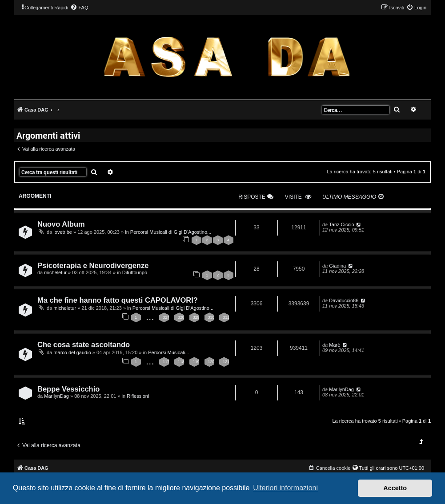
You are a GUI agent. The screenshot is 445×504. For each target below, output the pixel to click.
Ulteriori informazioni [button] (285, 488)
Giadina (337, 266)
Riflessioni (138, 396)
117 (166, 362)
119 (196, 362)
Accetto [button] (395, 488)
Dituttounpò (135, 272)
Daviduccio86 (344, 300)
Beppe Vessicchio (68, 389)
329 (196, 317)
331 (226, 317)
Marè (335, 345)
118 (181, 362)
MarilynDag (56, 396)
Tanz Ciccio (341, 224)
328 (181, 317)
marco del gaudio (72, 352)
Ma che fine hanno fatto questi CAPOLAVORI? (118, 300)
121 (226, 362)
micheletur (55, 272)
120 (211, 362)
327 (166, 317)
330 (211, 317)
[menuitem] (79, 8)
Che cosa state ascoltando (84, 344)
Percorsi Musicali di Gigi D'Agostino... (171, 232)
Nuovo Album (61, 224)
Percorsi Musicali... (168, 352)
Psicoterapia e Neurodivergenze (93, 265)
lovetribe (63, 232)
